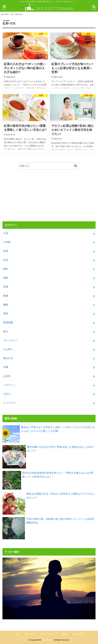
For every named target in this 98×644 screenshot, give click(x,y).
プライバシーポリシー (48, 634)
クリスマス (9, 403)
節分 (6, 331)
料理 (6, 251)
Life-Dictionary (47, 640)
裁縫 (6, 296)
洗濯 (6, 287)
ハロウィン (9, 385)
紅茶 (6, 260)
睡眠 (6, 305)
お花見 (7, 376)
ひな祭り (8, 349)
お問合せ (65, 634)
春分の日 (8, 358)
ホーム (18, 634)
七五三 (7, 394)
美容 (6, 313)
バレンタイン (11, 340)
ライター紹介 (77, 634)
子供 (6, 233)
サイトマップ (30, 634)
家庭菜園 (8, 322)
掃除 (6, 278)
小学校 (7, 242)
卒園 (6, 367)
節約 (6, 269)
